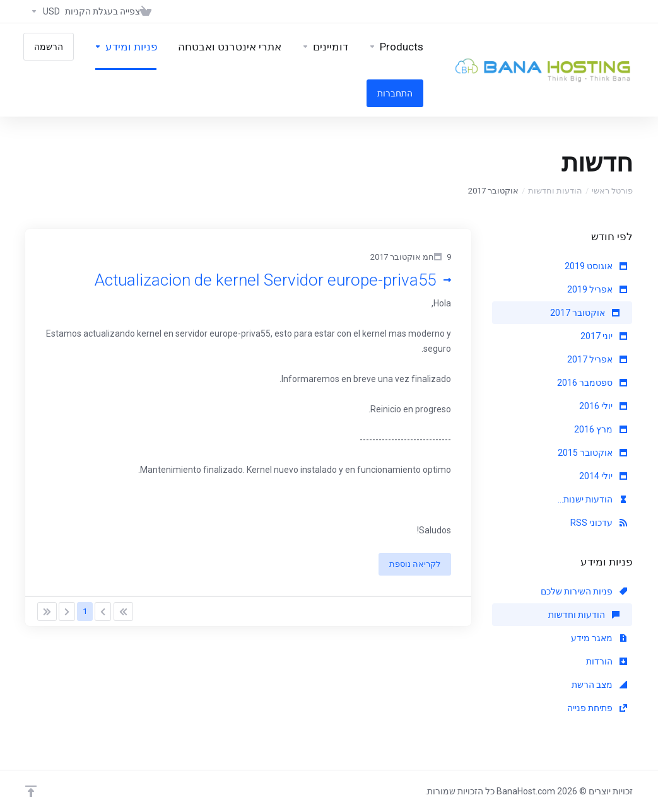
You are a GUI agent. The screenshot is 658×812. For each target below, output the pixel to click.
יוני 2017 (604, 336)
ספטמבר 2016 (592, 383)
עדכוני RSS (599, 523)
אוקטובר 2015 (592, 453)
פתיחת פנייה (597, 708)
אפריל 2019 (597, 289)
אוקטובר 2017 (585, 313)
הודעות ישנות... (592, 499)
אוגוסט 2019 (596, 266)
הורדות (607, 661)
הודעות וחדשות (555, 191)
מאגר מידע (599, 638)
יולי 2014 (603, 476)
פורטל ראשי (612, 191)
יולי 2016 (603, 406)
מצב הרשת (599, 685)
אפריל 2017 (597, 359)
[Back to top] (31, 791)
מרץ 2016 (601, 429)
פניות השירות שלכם (584, 591)
